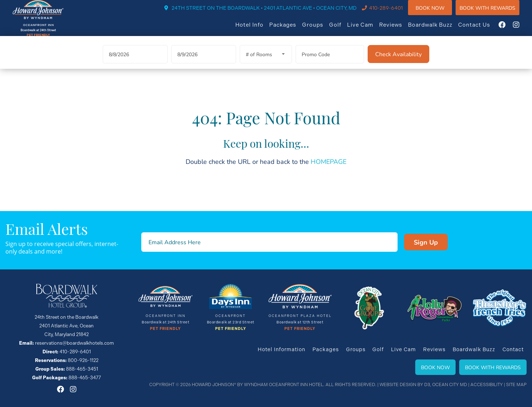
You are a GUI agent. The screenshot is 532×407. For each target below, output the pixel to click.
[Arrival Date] (135, 63)
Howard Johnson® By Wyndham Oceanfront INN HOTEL (258, 385)
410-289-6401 (393, 13)
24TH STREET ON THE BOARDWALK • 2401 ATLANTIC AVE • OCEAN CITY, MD (271, 13)
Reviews (398, 30)
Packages (290, 30)
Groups (320, 30)
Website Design (398, 385)
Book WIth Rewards (495, 12)
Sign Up (413, 242)
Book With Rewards (493, 367)
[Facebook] (509, 30)
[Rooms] (266, 63)
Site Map (516, 385)
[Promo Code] (330, 63)
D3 (427, 385)
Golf (342, 30)
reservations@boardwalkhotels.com (74, 343)
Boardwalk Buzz (437, 30)
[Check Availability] (398, 63)
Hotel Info (257, 30)
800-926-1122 (83, 360)
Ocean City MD (450, 385)
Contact (513, 349)
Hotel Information (281, 349)
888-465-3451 (82, 369)
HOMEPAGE (329, 170)
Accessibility (487, 385)
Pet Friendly (165, 329)
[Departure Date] (204, 63)
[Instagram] (523, 30)
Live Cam (367, 30)
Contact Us (481, 30)
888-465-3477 (85, 378)
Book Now (437, 12)
